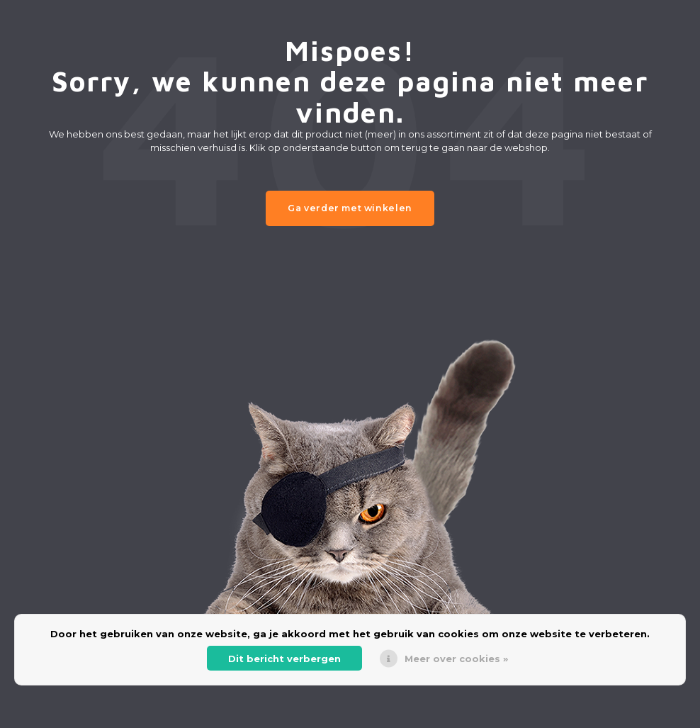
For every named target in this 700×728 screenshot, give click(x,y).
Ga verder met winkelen (350, 208)
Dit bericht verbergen (284, 659)
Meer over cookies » (456, 659)
